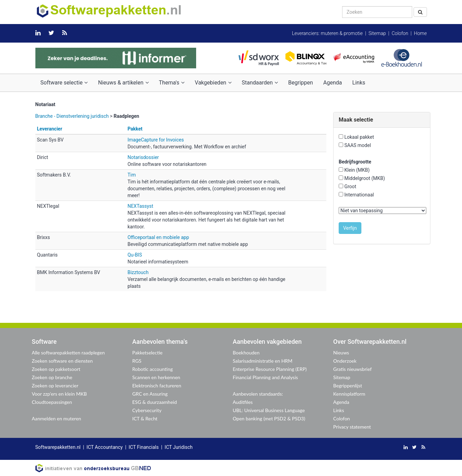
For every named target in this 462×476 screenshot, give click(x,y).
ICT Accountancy (105, 447)
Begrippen (301, 83)
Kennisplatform (349, 394)
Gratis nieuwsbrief (352, 369)
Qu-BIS (135, 255)
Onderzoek (345, 361)
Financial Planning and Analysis (266, 377)
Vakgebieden (213, 83)
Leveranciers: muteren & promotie (327, 33)
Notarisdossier (143, 157)
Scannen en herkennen (156, 377)
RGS (137, 361)
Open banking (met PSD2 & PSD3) (269, 418)
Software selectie (64, 83)
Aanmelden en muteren (57, 418)
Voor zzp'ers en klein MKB (59, 394)
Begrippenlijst (348, 386)
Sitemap (377, 33)
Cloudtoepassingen (52, 402)
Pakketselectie (147, 353)
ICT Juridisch (178, 447)
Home (420, 33)
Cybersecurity (147, 410)
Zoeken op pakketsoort (56, 369)
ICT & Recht (145, 418)
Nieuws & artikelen (123, 83)
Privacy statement (352, 427)
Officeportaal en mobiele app (158, 237)
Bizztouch (138, 272)
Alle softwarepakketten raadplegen (68, 353)
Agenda (333, 83)
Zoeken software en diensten (62, 361)
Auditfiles (243, 402)
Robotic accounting (153, 369)
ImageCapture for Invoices (156, 140)
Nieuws (341, 353)
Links (359, 83)
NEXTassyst (140, 206)
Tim (132, 175)
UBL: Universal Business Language (269, 410)
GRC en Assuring (150, 394)
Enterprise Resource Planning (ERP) (270, 369)
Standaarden (260, 83)
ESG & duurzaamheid (155, 402)
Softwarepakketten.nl (58, 447)
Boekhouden (246, 353)
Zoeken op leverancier (55, 386)
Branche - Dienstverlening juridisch (72, 116)
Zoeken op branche (52, 377)
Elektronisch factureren (157, 386)
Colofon (400, 33)
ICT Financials (144, 447)
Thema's (172, 83)
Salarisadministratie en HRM (263, 361)
